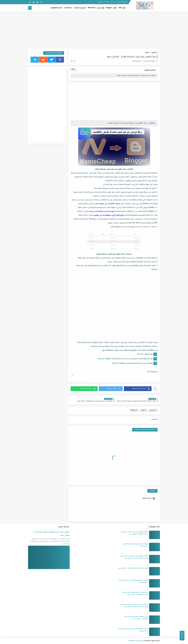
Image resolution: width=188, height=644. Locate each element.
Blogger (134, 410)
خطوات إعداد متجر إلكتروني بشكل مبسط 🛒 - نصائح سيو (51, 534)
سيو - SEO (122, 8)
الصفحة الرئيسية (122, 2)
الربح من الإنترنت (80, 8)
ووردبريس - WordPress (96, 8)
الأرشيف (100, 2)
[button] (138, 389)
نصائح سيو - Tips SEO (136, 641)
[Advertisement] (94, 30)
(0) (73, 61)
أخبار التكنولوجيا (56, 8)
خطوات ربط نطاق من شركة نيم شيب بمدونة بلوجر (136, 75)
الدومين (154, 53)
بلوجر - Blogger (111, 8)
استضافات (68, 8)
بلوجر (147, 53)
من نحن (113, 2)
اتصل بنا (107, 2)
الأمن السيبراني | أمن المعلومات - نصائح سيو (133, 568)
